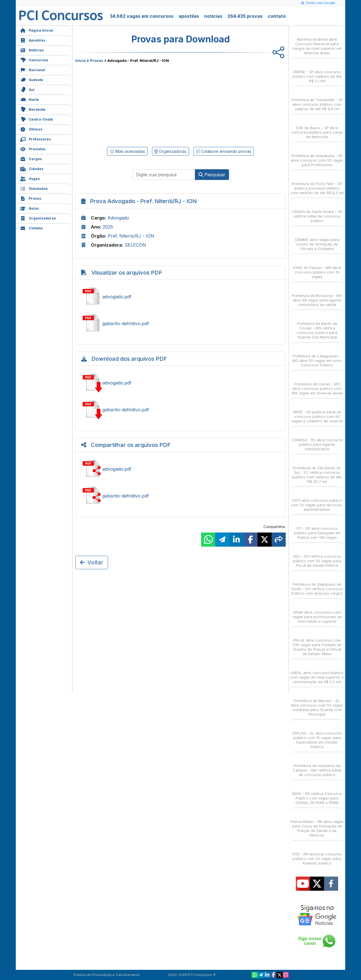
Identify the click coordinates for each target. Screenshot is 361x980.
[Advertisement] (135, 104)
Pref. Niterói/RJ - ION (131, 236)
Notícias (32, 50)
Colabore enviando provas (224, 151)
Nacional (33, 69)
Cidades (32, 168)
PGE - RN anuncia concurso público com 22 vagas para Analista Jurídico (317, 854)
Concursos (34, 59)
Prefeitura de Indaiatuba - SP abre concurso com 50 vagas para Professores (317, 155)
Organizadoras (38, 218)
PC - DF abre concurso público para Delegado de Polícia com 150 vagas (317, 528)
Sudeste (32, 79)
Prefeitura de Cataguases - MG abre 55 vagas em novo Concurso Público (317, 356)
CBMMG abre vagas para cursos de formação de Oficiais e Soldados (317, 239)
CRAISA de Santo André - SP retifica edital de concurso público (317, 211)
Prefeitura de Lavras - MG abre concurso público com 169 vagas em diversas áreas (317, 383)
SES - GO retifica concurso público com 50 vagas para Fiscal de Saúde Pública (317, 556)
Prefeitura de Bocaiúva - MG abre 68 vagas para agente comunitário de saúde (317, 295)
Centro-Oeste (37, 119)
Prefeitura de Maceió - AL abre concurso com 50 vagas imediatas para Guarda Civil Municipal (317, 702)
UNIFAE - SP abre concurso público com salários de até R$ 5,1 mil (317, 71)
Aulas (29, 208)
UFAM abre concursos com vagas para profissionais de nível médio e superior (317, 612)
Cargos (31, 158)
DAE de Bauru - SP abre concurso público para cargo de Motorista (317, 127)
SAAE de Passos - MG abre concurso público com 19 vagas (317, 267)
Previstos (33, 148)
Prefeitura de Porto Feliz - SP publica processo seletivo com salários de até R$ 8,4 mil (317, 183)
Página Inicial (37, 30)
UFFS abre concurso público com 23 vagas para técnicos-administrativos (317, 500)
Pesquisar (212, 175)
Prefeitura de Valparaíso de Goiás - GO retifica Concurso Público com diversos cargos (317, 584)
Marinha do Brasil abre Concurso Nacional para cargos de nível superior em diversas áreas (317, 41)
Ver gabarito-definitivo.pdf (180, 323)
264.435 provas (245, 16)
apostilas (189, 16)
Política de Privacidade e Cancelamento (107, 975)
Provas (31, 198)
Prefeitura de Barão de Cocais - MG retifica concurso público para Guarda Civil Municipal (317, 325)
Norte (29, 99)
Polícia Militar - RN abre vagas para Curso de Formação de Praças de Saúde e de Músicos (317, 823)
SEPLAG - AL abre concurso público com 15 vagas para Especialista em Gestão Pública (317, 735)
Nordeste (33, 109)
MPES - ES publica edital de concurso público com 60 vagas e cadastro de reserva (317, 411)
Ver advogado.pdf (180, 297)
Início (81, 60)
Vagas (30, 178)
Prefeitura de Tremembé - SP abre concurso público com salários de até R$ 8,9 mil (317, 99)
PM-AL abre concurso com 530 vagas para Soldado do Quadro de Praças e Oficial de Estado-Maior (317, 642)
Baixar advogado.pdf (180, 383)
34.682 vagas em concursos (142, 16)
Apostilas (33, 40)
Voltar (92, 562)
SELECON (135, 245)
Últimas (31, 129)
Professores (35, 139)
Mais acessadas (127, 151)
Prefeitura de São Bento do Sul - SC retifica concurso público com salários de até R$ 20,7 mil (317, 470)
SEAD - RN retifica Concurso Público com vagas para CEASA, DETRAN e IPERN (317, 793)
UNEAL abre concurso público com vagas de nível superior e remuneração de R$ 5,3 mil (317, 672)
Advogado (118, 218)
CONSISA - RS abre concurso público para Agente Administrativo (317, 439)
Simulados (34, 188)
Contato (31, 228)
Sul (27, 89)
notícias (213, 16)
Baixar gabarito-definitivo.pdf (180, 410)
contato (277, 16)
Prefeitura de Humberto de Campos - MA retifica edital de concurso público (317, 765)
